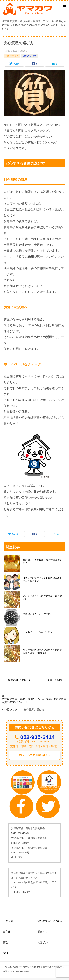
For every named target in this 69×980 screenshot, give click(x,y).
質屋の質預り (29, 56)
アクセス (8, 921)
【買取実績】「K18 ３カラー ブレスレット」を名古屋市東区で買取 (20, 680)
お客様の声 (44, 942)
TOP (34, 700)
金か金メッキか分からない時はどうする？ (42, 561)
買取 (5, 942)
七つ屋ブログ (12, 56)
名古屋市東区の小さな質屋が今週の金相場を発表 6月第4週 (42, 651)
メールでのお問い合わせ (38, 755)
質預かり (43, 932)
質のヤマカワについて (50, 921)
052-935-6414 (37, 737)
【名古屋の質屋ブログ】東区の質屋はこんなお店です (42, 579)
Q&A (6, 953)
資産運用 (8, 932)
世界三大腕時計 (55, 680)
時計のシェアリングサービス (38, 614)
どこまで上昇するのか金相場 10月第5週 (43, 597)
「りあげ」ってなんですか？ (38, 632)
